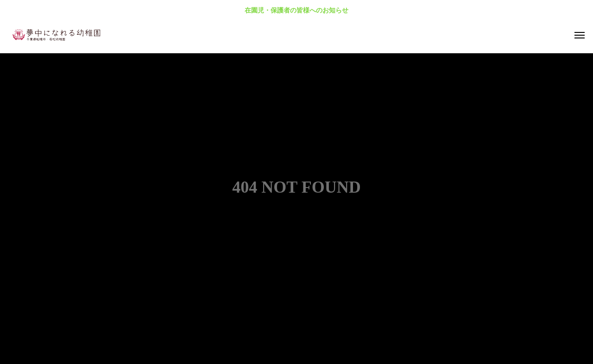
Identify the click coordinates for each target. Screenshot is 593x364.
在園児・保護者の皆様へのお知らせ (296, 10)
